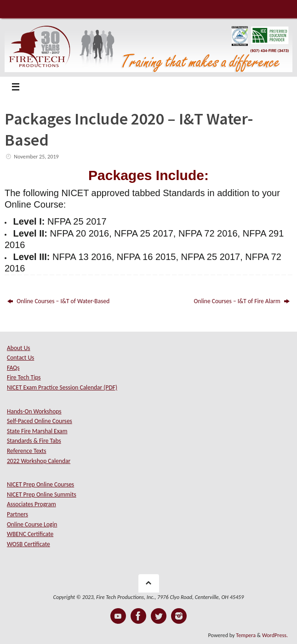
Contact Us (20, 358)
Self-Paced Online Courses (40, 421)
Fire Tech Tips (24, 377)
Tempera (246, 635)
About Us (19, 348)
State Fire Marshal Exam (37, 431)
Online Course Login (32, 524)
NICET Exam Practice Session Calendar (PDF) (62, 387)
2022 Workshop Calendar (39, 461)
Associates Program (31, 504)
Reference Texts (27, 451)
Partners (17, 514)
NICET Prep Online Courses (40, 484)
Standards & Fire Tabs (34, 441)
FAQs (13, 368)
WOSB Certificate (29, 544)
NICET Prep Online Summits (42, 494)
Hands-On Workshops (34, 411)
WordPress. (275, 635)
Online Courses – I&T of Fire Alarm (242, 301)
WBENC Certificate (30, 534)
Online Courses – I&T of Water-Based (58, 301)
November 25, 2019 (36, 156)
